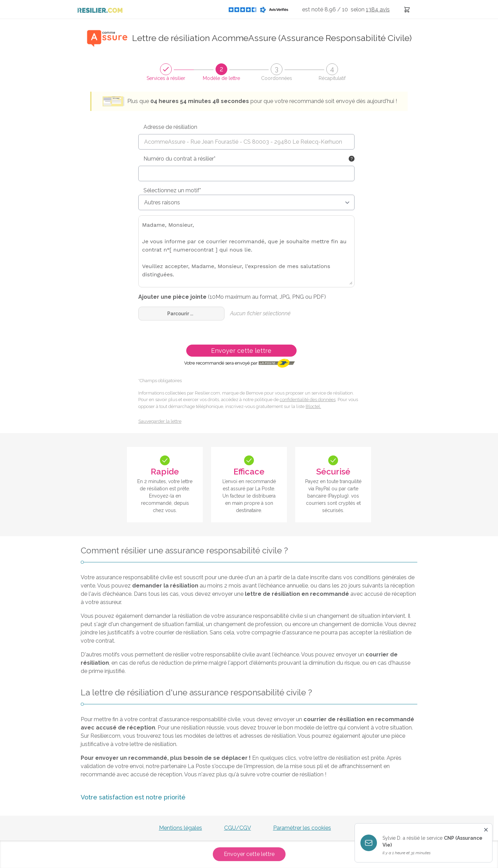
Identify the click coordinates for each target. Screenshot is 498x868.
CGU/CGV (238, 828)
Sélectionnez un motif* (172, 190)
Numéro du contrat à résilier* (180, 159)
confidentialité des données (308, 400)
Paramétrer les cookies (302, 828)
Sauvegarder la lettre (160, 421)
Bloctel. (313, 406)
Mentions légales (181, 828)
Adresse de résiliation (170, 127)
